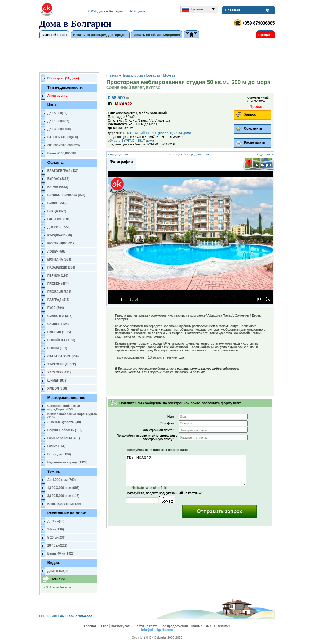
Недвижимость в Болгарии (141, 76)
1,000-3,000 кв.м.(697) (64, 488)
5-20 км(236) (57, 537)
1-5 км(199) (56, 529)
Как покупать (121, 626)
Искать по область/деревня (157, 35)
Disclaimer (222, 626)
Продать (265, 35)
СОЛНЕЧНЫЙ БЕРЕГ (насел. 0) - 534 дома (157, 133)
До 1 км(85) (56, 521)
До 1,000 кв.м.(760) (62, 480)
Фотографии (121, 162)
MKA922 (169, 76)
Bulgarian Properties (59, 587)
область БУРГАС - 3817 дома (131, 141)
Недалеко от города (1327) (68, 462)
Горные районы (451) (64, 438)
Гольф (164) (56, 446)
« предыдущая (118, 154)
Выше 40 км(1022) (61, 554)
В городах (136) (59, 454)
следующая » (263, 154)
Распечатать (254, 142)
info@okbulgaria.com (157, 630)
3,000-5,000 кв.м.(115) (64, 496)
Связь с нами (201, 626)
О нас (104, 626)
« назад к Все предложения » (190, 154)
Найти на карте (146, 626)
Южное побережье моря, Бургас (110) (72, 415)
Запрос (250, 114)
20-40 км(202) (57, 546)
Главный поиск (54, 35)
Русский (197, 9)
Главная (233, 10)
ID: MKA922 (186, 470)
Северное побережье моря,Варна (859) (64, 407)
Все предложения (174, 626)
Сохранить (253, 128)
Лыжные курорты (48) (64, 422)
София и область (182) (65, 430)
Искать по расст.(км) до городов (100, 35)
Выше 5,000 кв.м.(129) (64, 504)
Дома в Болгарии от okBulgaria (121, 11)
